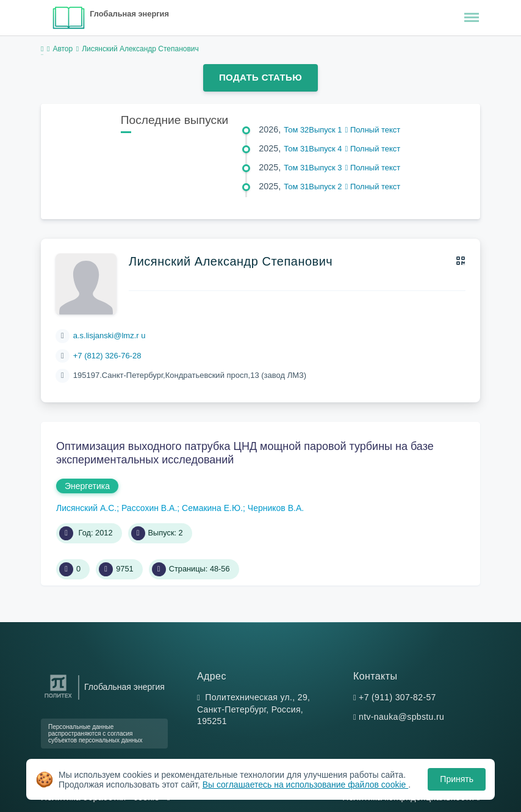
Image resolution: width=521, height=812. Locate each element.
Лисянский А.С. (86, 508)
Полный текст (373, 130)
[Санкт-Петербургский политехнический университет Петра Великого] (58, 698)
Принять (457, 779)
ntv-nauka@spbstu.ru (401, 717)
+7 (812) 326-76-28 (107, 356)
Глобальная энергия (129, 14)
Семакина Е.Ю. (212, 508)
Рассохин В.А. (149, 508)
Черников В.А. (276, 508)
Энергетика (87, 486)
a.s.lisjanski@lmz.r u (110, 335)
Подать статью (260, 77)
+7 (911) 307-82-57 (397, 697)
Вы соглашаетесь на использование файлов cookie (306, 785)
